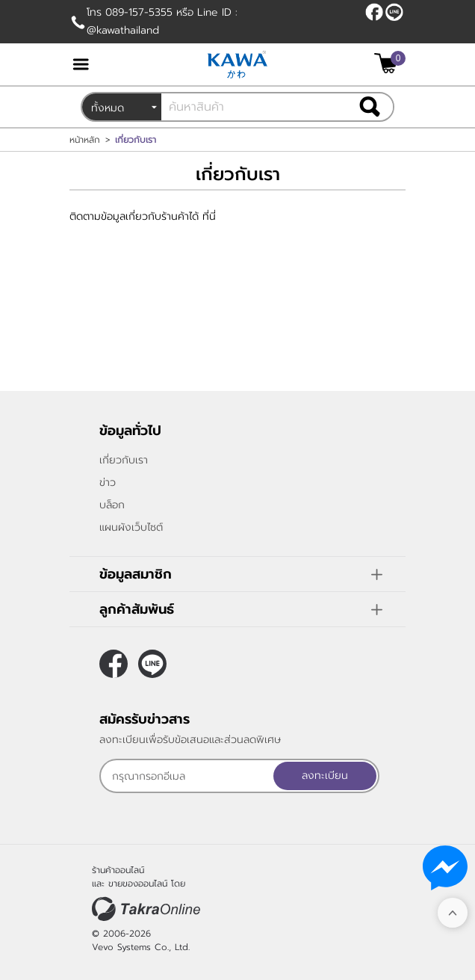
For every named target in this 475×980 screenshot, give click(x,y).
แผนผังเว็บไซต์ (131, 527)
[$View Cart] (388, 63)
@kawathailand (394, 12)
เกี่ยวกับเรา (124, 460)
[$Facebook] (374, 12)
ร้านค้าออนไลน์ (118, 870)
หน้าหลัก (85, 140)
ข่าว (108, 483)
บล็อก (112, 505)
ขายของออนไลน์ (138, 884)
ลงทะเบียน (325, 776)
